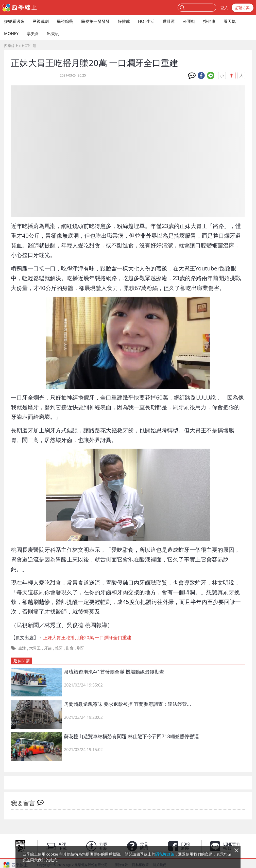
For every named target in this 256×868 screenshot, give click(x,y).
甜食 (70, 648)
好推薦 (124, 21)
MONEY (11, 34)
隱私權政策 (165, 854)
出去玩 (53, 34)
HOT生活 (146, 21)
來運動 (189, 21)
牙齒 (48, 648)
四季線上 (11, 46)
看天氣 (230, 21)
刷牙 (81, 648)
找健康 (209, 21)
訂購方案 (243, 8)
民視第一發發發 (95, 21)
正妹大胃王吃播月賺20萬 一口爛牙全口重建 (87, 637)
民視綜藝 (65, 21)
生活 (22, 648)
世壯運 (169, 21)
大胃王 (35, 648)
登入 (224, 8)
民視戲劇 (41, 21)
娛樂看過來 (14, 21)
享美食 (33, 34)
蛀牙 (59, 648)
